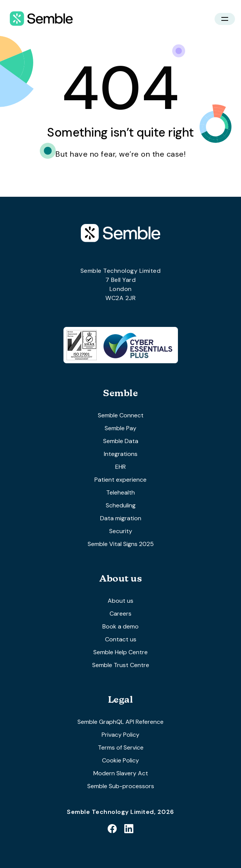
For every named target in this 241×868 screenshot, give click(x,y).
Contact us (121, 639)
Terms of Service (121, 747)
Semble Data (121, 441)
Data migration (121, 518)
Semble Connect (121, 415)
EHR (120, 467)
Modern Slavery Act (121, 773)
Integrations (121, 454)
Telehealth (120, 492)
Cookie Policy (120, 760)
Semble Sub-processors (121, 786)
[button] (225, 19)
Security (121, 531)
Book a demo (120, 626)
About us (120, 601)
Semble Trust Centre (121, 665)
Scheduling (121, 505)
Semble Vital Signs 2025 (121, 544)
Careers (120, 614)
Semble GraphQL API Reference (120, 722)
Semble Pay (120, 428)
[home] (39, 19)
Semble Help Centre (120, 652)
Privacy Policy (120, 735)
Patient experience (120, 480)
